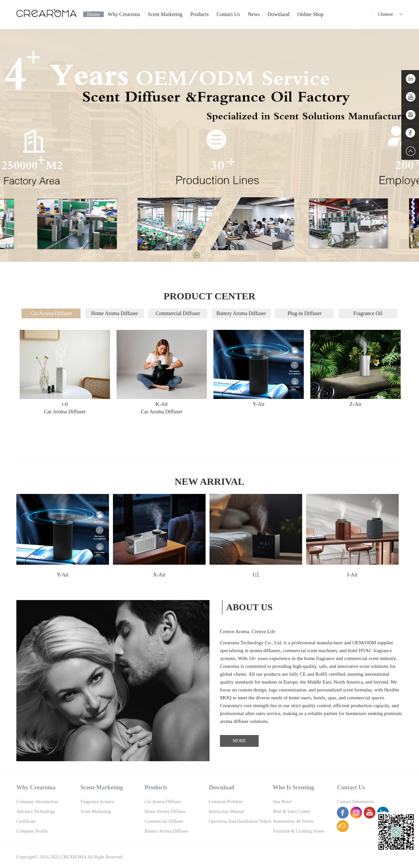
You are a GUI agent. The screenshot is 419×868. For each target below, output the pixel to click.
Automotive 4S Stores (293, 821)
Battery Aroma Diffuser (241, 313)
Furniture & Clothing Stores (299, 831)
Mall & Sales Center (292, 811)
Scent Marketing (165, 14)
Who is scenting (294, 787)
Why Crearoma (124, 14)
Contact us (228, 14)
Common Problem (226, 802)
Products (200, 14)
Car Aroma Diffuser (51, 313)
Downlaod (278, 14)
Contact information (355, 802)
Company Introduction (37, 802)
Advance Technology (36, 811)
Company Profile (32, 831)
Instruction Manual (226, 811)
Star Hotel (282, 802)
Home (93, 14)
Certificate (26, 821)
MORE (239, 741)
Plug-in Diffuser (304, 313)
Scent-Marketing (102, 787)
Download (222, 787)
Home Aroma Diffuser (115, 313)
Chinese (385, 14)
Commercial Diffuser (178, 313)
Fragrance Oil (368, 313)
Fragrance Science (97, 802)
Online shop (310, 14)
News (254, 14)
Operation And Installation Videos (240, 821)
